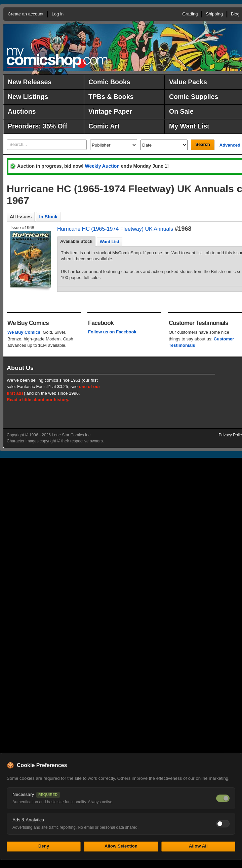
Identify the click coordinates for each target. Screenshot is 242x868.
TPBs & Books (111, 97)
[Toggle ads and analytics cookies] (223, 824)
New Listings (28, 97)
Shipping (214, 14)
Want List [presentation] (110, 242)
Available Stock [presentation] (76, 241)
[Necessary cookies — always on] (223, 798)
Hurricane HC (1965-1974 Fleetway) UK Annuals (115, 229)
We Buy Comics (24, 332)
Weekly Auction (102, 166)
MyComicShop (57, 58)
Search (203, 144)
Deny (44, 846)
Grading (190, 14)
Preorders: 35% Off (37, 126)
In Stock (48, 217)
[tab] (76, 241)
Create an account (26, 14)
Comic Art (104, 126)
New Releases (30, 82)
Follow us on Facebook (112, 332)
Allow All (198, 846)
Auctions (22, 111)
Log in (58, 14)
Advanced (230, 145)
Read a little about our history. (38, 400)
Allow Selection (121, 846)
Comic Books (109, 82)
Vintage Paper (110, 111)
